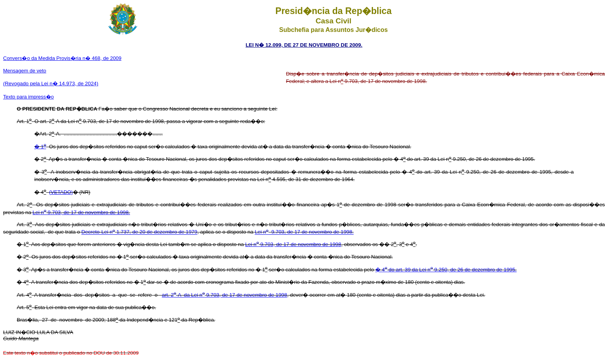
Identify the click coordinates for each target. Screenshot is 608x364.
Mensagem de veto (25, 71)
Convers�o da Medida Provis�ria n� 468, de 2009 (62, 58)
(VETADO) (61, 192)
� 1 (40, 147)
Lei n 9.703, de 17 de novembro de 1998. (81, 212)
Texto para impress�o (28, 97)
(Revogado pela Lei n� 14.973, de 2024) (51, 84)
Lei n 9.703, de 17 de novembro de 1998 (293, 244)
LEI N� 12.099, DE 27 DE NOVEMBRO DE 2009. (304, 45)
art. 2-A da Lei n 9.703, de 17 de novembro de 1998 (224, 295)
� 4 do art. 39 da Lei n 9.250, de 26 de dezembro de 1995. (446, 270)
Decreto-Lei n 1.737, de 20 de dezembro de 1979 (139, 232)
